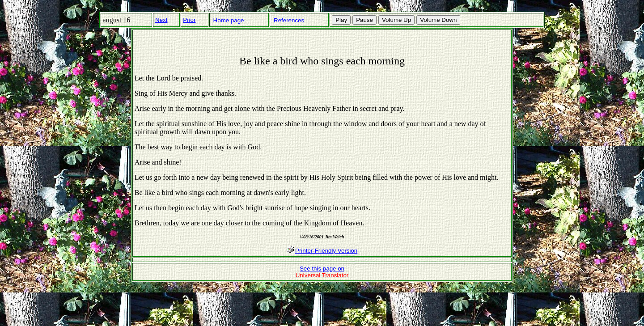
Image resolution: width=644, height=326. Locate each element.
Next (161, 20)
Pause (364, 20)
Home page (229, 20)
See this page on (322, 272)
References (289, 20)
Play (341, 20)
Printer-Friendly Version (326, 251)
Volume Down (438, 20)
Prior (189, 20)
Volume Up (396, 20)
